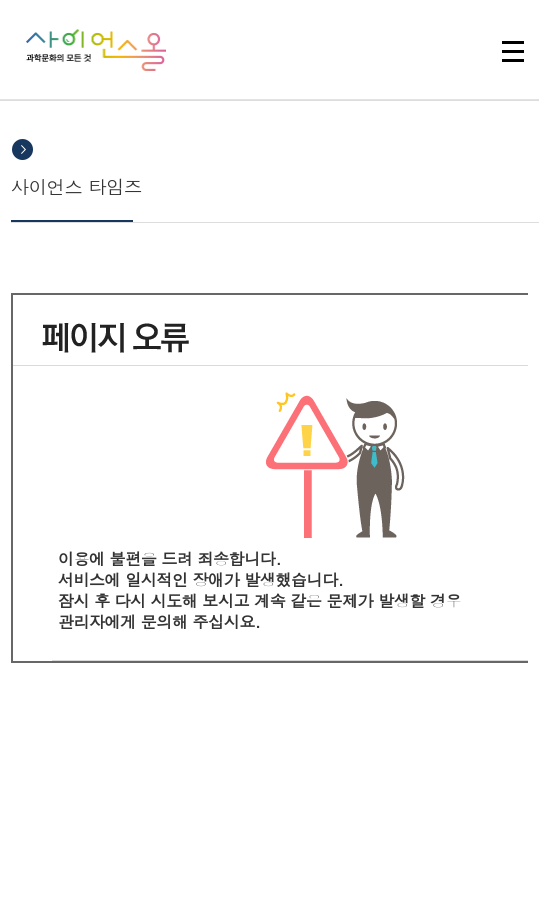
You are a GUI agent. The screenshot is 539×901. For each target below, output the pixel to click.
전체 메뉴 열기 (513, 51)
